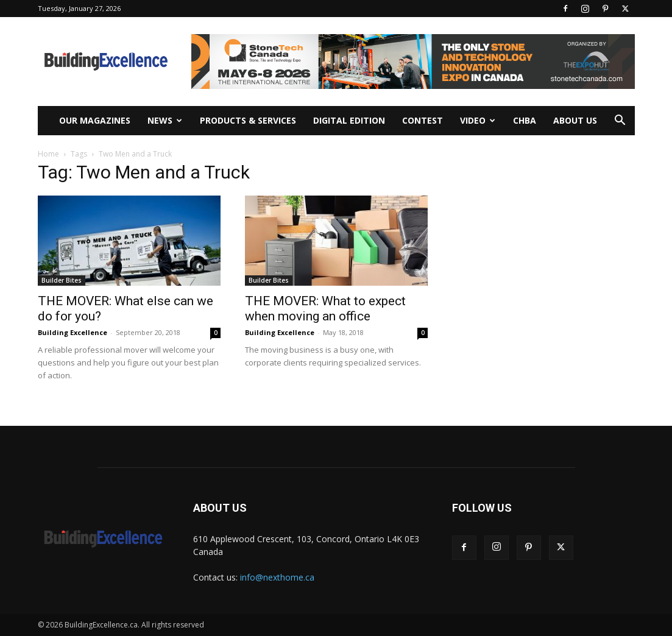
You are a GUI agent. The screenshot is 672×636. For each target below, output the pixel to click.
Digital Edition (349, 120)
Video (478, 120)
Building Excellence (73, 332)
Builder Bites (62, 280)
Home (48, 154)
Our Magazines (95, 120)
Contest (423, 120)
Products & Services (248, 120)
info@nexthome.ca (277, 577)
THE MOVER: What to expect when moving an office (325, 309)
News (165, 120)
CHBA (525, 120)
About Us (575, 120)
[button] (620, 122)
